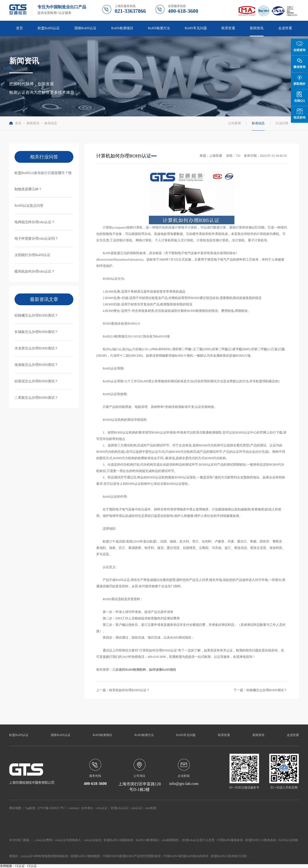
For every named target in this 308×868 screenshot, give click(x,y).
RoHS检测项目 (122, 28)
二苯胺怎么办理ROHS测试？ (36, 398)
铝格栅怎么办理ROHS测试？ (36, 315)
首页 (19, 28)
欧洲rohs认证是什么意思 (198, 840)
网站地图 (15, 808)
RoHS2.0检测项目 (147, 840)
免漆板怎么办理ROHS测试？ (36, 365)
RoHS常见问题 (196, 28)
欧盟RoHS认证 (49, 28)
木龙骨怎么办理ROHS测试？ (36, 348)
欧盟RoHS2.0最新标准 (118, 840)
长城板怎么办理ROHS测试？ (36, 332)
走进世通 (285, 28)
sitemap (74, 808)
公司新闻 (234, 123)
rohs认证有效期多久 (68, 840)
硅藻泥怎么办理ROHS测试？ (36, 381)
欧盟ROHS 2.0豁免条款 (261, 840)
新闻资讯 (257, 28)
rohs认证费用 (44, 840)
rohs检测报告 (170, 840)
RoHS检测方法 (159, 28)
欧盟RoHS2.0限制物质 (86, 856)
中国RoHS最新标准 (230, 840)
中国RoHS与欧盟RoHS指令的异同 (186, 856)
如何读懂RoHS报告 (163, 670)
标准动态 (51, 123)
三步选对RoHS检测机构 (129, 670)
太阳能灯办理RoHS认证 (32, 255)
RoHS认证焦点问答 (29, 206)
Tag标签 (30, 808)
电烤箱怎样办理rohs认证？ (35, 222)
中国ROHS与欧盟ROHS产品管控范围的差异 (132, 856)
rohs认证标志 (93, 840)
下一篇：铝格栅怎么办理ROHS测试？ (260, 690)
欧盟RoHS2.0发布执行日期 (229, 856)
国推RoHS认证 (85, 28)
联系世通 (228, 28)
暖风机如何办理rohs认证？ (35, 271)
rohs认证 (102, 808)
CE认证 (20, 866)
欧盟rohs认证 (120, 808)
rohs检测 (151, 808)
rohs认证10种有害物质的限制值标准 (45, 856)
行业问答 (282, 123)
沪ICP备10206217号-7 (52, 808)
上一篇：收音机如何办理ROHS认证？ (123, 690)
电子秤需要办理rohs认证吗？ (36, 238)
